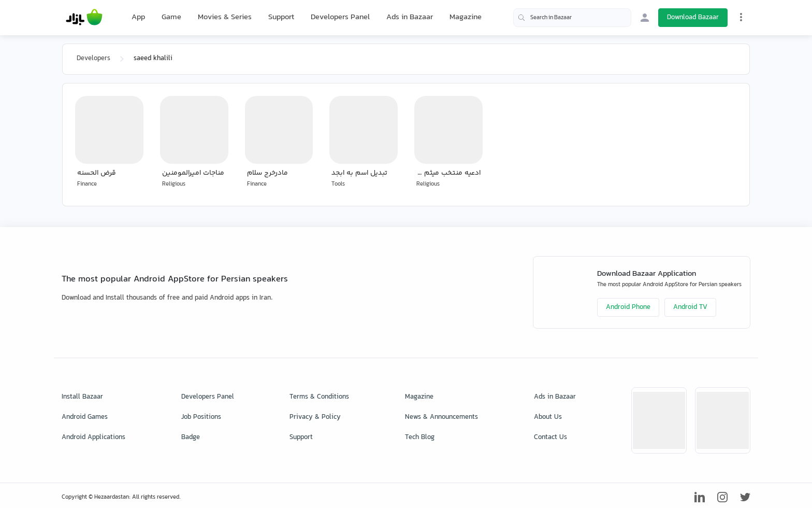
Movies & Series (225, 17)
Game (171, 18)
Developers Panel (340, 17)
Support (281, 17)
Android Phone (628, 307)
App (138, 18)
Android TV (690, 307)
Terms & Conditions (319, 397)
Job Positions (201, 417)
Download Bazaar (693, 18)
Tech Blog (420, 438)
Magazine (466, 17)
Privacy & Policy (315, 417)
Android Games (85, 417)
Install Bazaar (82, 397)
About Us (548, 417)
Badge (191, 438)
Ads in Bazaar (410, 17)
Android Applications (93, 438)
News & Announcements (441, 417)
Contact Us (550, 438)
